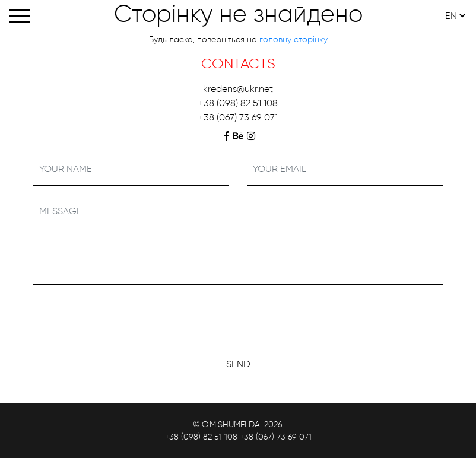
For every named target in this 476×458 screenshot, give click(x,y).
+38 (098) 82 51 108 (238, 103)
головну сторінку (293, 39)
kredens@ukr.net (238, 89)
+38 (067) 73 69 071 (238, 117)
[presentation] (238, 317)
